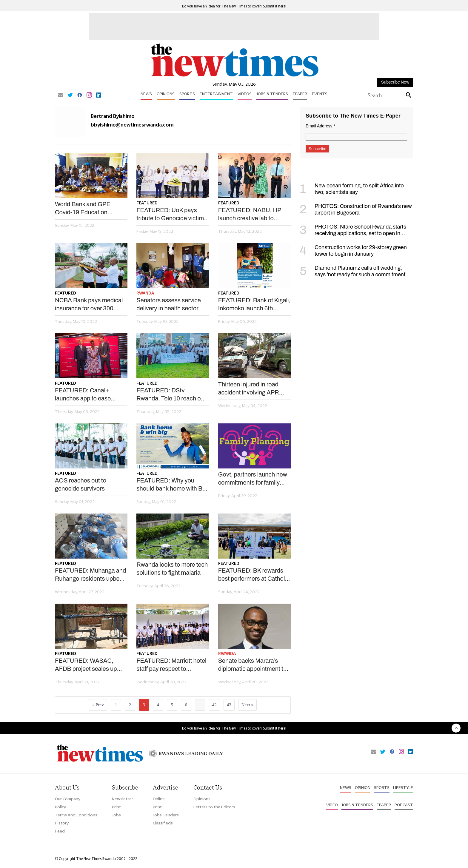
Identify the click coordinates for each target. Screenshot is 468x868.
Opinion (363, 787)
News (146, 94)
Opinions (166, 94)
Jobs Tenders (166, 815)
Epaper (300, 94)
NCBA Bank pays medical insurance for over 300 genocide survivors (89, 305)
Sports (187, 94)
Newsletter (123, 799)
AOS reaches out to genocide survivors (81, 484)
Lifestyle (403, 787)
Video (332, 805)
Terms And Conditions (76, 815)
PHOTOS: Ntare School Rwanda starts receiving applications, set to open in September (353, 233)
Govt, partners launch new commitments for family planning (253, 479)
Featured (147, 203)
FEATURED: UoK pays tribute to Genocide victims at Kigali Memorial (172, 215)
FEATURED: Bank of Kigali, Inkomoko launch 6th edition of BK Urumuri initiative (254, 305)
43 (229, 705)
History (62, 823)
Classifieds (163, 823)
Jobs (116, 815)
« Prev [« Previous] (98, 705)
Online (159, 799)
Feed (60, 831)
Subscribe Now (395, 82)
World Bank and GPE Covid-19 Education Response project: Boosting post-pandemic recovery (87, 209)
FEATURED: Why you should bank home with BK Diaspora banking (171, 485)
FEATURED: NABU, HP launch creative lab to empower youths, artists (250, 215)
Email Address (320, 126)
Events (320, 94)
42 (214, 705)
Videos (245, 94)
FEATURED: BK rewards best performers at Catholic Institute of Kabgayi (254, 575)
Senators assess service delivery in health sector (169, 304)
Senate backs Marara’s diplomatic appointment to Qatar (253, 665)
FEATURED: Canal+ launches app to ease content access (83, 395)
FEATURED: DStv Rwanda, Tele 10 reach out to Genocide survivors (171, 395)
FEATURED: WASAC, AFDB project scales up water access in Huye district (86, 665)
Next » (247, 705)
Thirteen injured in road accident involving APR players (249, 389)
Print (116, 807)
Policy (60, 807)
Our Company (68, 799)
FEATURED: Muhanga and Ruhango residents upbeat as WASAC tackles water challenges (90, 575)
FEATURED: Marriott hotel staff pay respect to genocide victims (171, 665)
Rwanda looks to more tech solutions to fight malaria (172, 569)
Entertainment (216, 94)
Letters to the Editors (214, 807)
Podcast (404, 805)
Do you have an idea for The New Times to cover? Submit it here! (234, 6)
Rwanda (145, 293)
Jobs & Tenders (272, 94)
